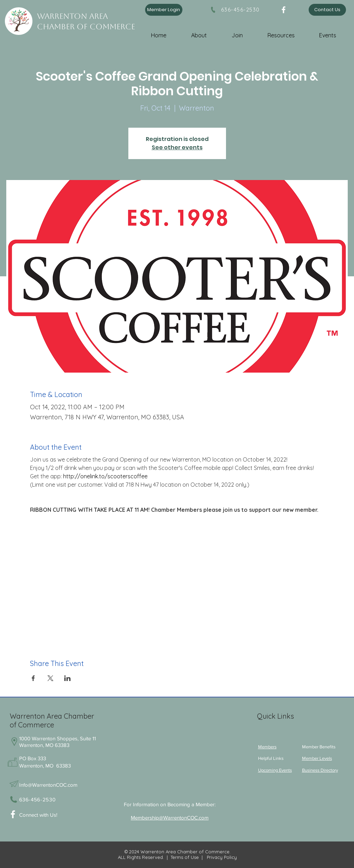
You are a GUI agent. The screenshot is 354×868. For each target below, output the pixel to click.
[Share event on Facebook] (33, 678)
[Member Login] (164, 10)
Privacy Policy (221, 857)
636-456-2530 (240, 10)
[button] (205, 32)
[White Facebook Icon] (13, 814)
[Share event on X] (50, 678)
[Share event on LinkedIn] (67, 678)
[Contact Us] (327, 10)
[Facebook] (284, 10)
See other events (177, 147)
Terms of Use (185, 857)
